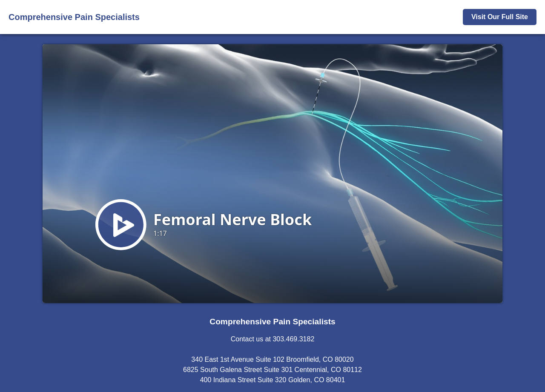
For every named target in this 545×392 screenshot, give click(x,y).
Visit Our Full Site (500, 17)
